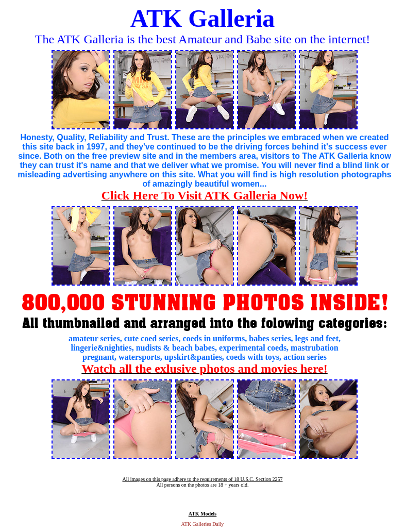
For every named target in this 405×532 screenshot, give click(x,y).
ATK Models (203, 514)
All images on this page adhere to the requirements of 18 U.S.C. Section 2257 (202, 479)
